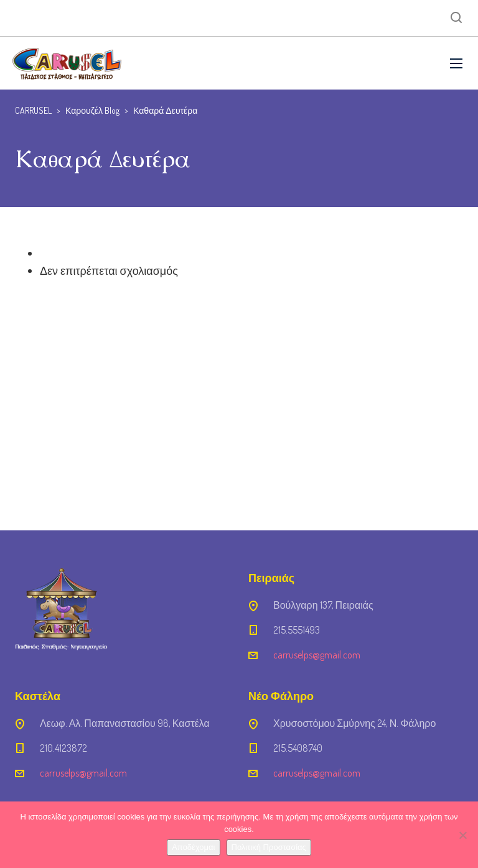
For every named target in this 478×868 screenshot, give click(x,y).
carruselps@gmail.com (317, 655)
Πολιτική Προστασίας (269, 847)
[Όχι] (462, 835)
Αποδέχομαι (193, 847)
